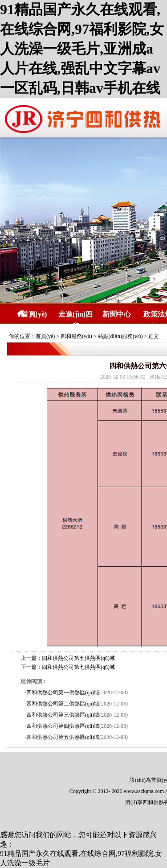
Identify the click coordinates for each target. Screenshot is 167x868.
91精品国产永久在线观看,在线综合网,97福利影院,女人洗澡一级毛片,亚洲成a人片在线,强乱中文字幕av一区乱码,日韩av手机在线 (82, 49)
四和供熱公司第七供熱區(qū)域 (78, 667)
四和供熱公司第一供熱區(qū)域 (63, 693)
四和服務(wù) (76, 336)
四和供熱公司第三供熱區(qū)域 (63, 715)
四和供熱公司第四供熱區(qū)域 (63, 726)
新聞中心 (117, 314)
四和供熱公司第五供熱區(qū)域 (78, 658)
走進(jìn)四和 (75, 315)
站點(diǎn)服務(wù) (120, 336)
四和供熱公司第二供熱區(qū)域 (63, 704)
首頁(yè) (34, 314)
